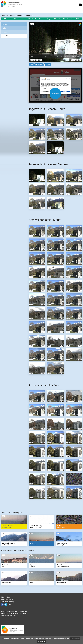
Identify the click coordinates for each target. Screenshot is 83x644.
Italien (4, 28)
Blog (10, 604)
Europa (5, 24)
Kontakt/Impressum (7, 599)
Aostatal (5, 32)
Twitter (6, 605)
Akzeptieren (42, 641)
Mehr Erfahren (75, 639)
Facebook (2, 605)
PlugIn (31, 65)
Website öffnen (55, 93)
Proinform (7, 597)
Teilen (48, 65)
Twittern (40, 65)
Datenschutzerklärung (8, 602)
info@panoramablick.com (9, 615)
